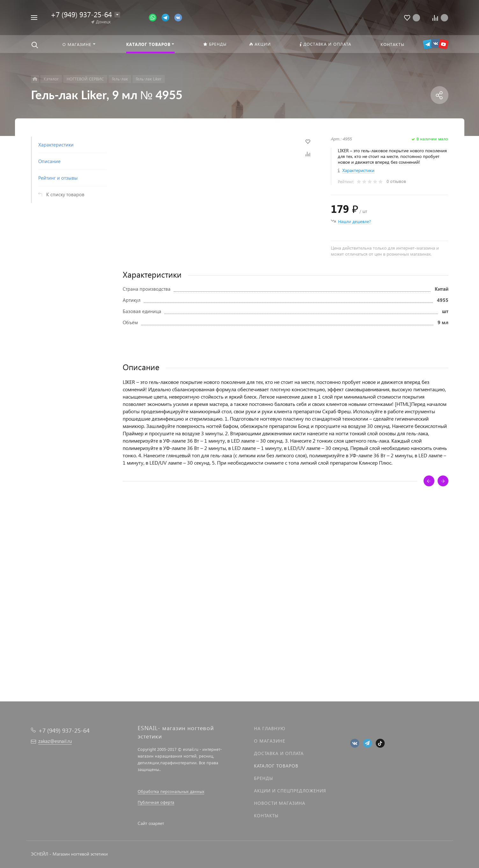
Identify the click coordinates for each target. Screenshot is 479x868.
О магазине (270, 741)
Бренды (264, 778)
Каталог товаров (276, 766)
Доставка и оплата (279, 753)
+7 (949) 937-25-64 (81, 14)
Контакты (266, 816)
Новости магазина (280, 803)
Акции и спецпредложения (290, 791)
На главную (270, 728)
